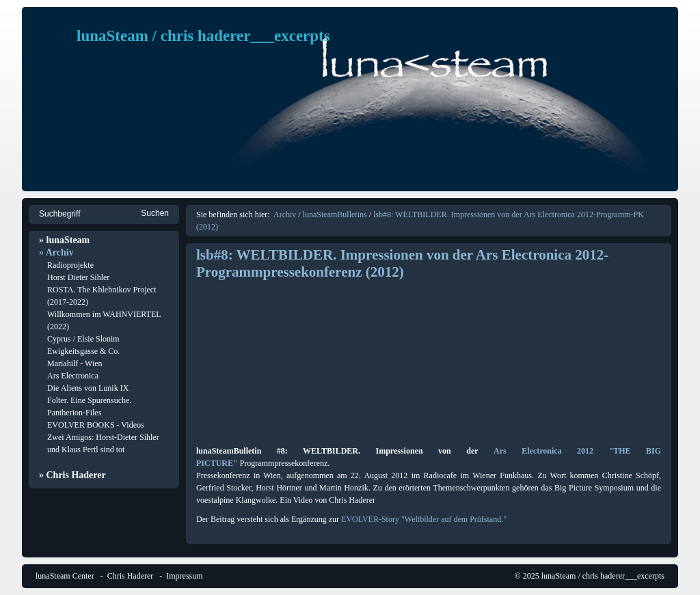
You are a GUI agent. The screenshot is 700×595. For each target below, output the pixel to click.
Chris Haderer (131, 576)
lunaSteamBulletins (335, 215)
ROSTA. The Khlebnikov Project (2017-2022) (102, 296)
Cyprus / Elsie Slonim (83, 339)
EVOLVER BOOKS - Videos (96, 425)
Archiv (285, 215)
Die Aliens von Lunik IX (88, 388)
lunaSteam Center (65, 576)
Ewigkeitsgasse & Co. (83, 351)
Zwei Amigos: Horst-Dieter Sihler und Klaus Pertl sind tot (103, 443)
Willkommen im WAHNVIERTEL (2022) (104, 320)
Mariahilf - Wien (75, 363)
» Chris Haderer (72, 475)
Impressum (184, 576)
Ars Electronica (73, 376)
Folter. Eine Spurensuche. (89, 400)
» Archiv (56, 252)
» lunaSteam (64, 240)
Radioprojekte (70, 265)
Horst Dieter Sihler (78, 277)
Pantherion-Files (74, 413)
